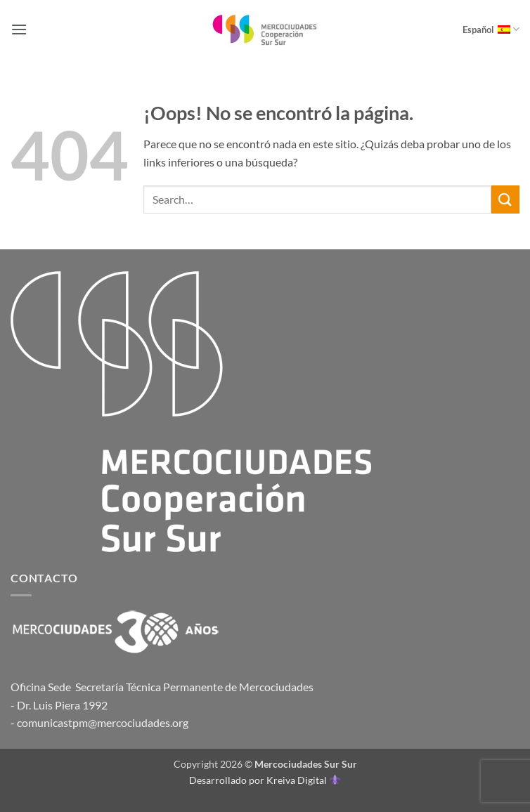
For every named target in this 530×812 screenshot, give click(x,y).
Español (491, 29)
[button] (19, 29)
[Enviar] (505, 199)
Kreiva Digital (303, 780)
